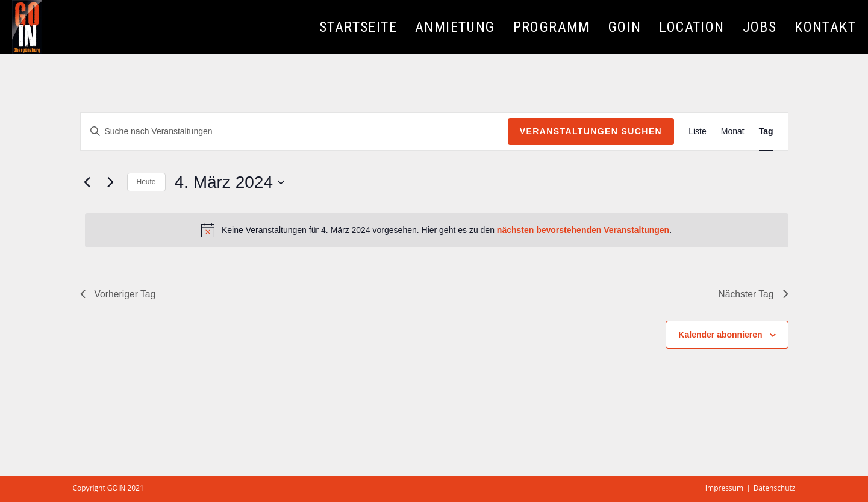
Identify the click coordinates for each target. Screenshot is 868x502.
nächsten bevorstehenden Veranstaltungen (583, 230)
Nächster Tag (753, 294)
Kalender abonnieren (720, 335)
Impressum (724, 488)
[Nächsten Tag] (111, 182)
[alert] (437, 230)
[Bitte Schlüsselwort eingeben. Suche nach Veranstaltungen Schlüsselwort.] (294, 132)
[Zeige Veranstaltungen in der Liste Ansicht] (698, 132)
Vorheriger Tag (119, 294)
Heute (146, 182)
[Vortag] (87, 182)
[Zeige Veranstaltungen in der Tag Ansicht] (766, 132)
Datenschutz (775, 488)
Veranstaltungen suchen (591, 131)
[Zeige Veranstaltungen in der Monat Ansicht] (733, 132)
